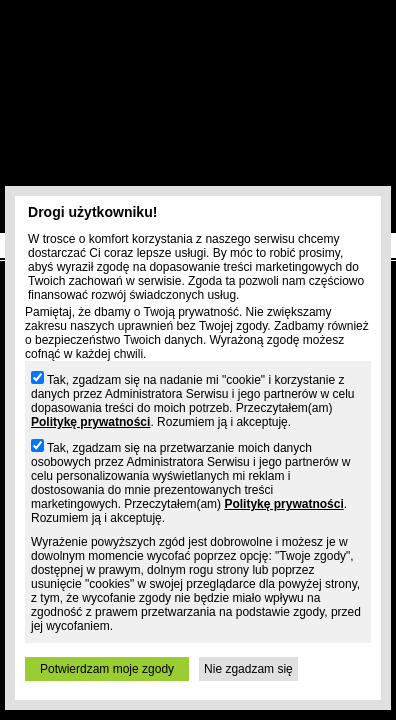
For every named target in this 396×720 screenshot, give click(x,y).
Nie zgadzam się (248, 669)
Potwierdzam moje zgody (107, 669)
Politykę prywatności (90, 422)
